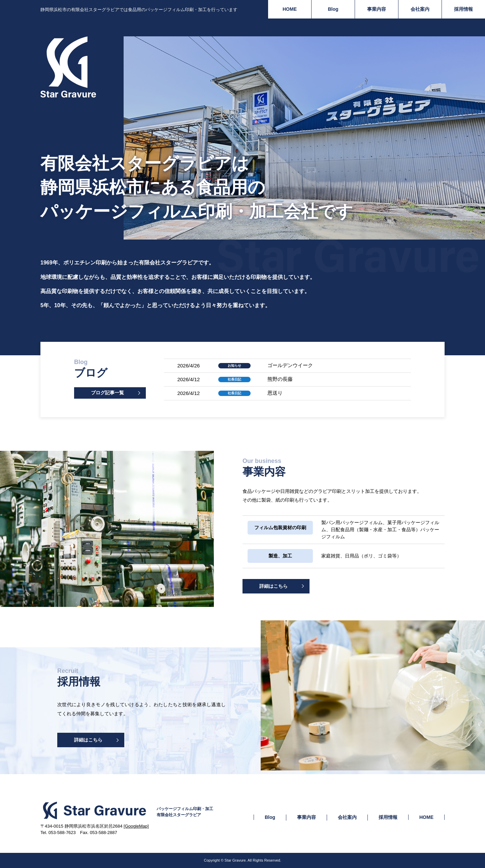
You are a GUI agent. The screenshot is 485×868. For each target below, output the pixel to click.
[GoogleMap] (136, 826)
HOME (290, 9)
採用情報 (463, 9)
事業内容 (377, 9)
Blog (333, 9)
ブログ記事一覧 (107, 393)
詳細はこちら (273, 586)
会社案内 (420, 9)
